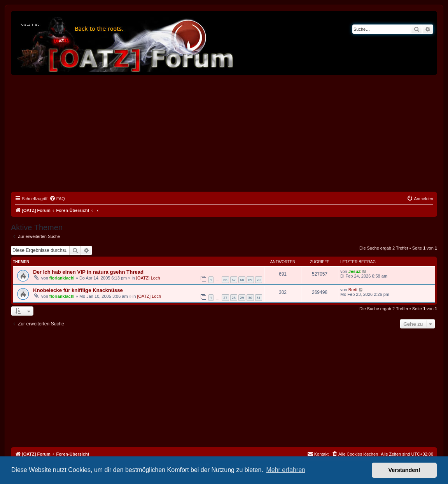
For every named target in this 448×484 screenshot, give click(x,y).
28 (234, 298)
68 (242, 280)
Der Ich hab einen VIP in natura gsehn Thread (88, 272)
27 (225, 298)
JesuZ (355, 271)
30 (250, 298)
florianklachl (62, 278)
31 (259, 298)
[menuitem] (57, 199)
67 (234, 280)
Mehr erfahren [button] (286, 470)
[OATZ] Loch (148, 278)
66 (225, 280)
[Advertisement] (224, 133)
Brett (353, 290)
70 (259, 280)
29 (242, 298)
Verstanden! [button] (404, 470)
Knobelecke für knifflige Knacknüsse (78, 290)
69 (250, 280)
